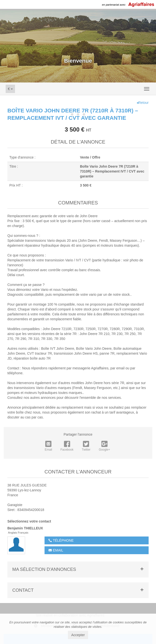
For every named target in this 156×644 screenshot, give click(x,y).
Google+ (105, 446)
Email (48, 446)
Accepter (78, 635)
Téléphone (61, 540)
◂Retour (143, 103)
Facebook (67, 446)
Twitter (86, 446)
